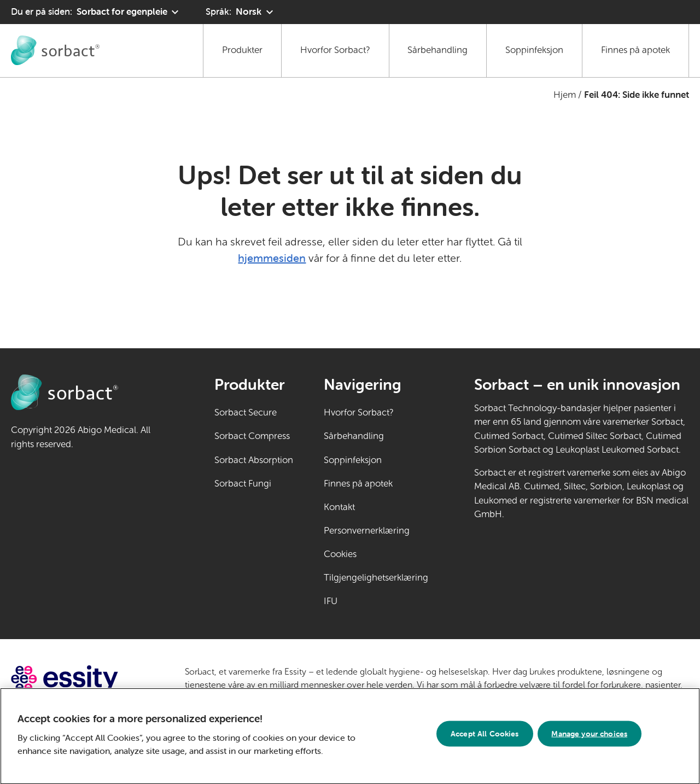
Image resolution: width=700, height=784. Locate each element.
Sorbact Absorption (254, 460)
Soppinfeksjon (534, 50)
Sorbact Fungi (243, 484)
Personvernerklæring (367, 531)
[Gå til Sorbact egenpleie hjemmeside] (55, 50)
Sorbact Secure (246, 413)
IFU (364, 600)
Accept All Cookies (485, 738)
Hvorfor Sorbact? (335, 50)
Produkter (242, 50)
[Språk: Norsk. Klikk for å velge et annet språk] (241, 12)
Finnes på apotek (635, 50)
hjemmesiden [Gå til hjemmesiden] (272, 258)
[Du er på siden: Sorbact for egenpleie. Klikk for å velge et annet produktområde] (96, 12)
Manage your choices (589, 738)
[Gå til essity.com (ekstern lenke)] (84, 679)
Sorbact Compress (252, 436)
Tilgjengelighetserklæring (376, 578)
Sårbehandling (437, 50)
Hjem (565, 95)
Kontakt (339, 507)
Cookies (340, 554)
